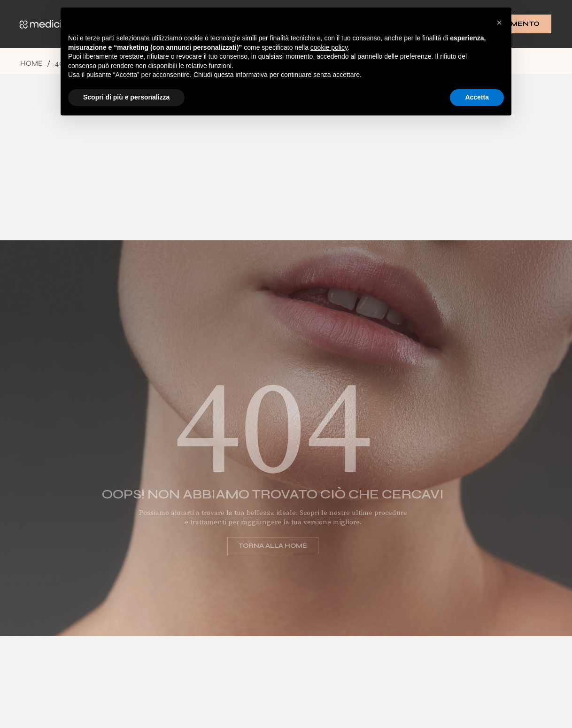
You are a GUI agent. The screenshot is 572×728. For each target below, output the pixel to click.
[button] (499, 23)
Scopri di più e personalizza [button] (126, 97)
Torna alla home (264, 546)
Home (31, 63)
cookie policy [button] (329, 47)
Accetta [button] (477, 97)
